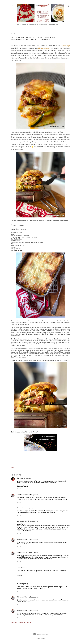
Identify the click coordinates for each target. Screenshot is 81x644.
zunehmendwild (23, 521)
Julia (19, 567)
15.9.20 (19, 489)
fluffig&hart (21, 508)
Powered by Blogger (40, 634)
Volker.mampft (65, 46)
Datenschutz (32, 24)
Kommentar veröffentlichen (21, 622)
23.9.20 (19, 578)
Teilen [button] (13, 468)
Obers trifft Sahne (24, 495)
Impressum (43, 24)
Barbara (20, 478)
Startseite (22, 24)
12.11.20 (19, 591)
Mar (19, 584)
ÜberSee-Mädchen (45, 48)
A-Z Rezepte (53, 24)
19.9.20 (19, 533)
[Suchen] (69, 6)
